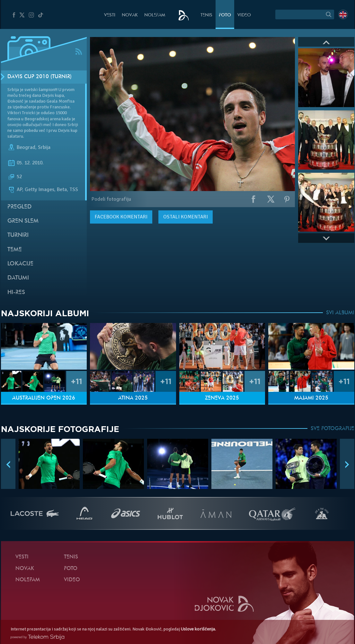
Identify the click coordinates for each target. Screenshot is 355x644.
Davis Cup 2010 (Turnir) (40, 77)
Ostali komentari (186, 217)
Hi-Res (16, 293)
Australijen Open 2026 (44, 398)
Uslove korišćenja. (198, 629)
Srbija (44, 147)
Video (244, 15)
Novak (130, 15)
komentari (121, 217)
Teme (15, 250)
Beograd (26, 147)
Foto (225, 15)
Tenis (206, 15)
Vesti (110, 15)
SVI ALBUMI (340, 313)
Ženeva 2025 (222, 398)
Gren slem (23, 221)
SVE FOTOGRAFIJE (333, 429)
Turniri (18, 235)
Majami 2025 (311, 398)
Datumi (18, 278)
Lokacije (20, 264)
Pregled (19, 207)
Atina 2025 (133, 398)
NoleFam (155, 15)
